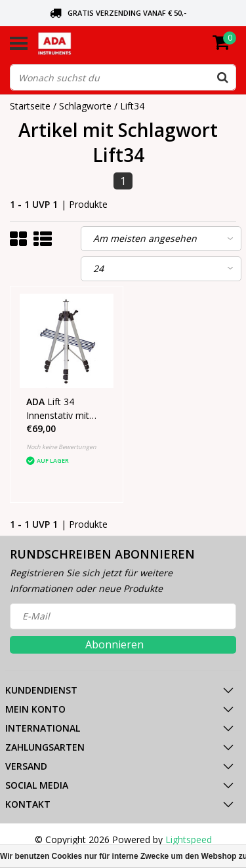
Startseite (30, 106)
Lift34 (132, 106)
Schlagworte (85, 106)
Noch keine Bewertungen (61, 447)
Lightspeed (189, 839)
